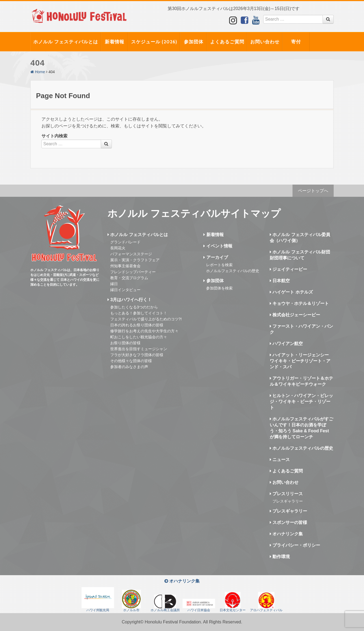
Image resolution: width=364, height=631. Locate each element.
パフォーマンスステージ (131, 254)
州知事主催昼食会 (125, 266)
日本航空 (280, 281)
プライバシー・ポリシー (295, 545)
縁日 (114, 284)
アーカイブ (216, 257)
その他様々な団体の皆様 (131, 361)
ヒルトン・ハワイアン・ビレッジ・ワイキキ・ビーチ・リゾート (301, 402)
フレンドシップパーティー (133, 272)
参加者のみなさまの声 (129, 367)
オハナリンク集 (286, 534)
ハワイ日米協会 (199, 605)
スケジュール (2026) (154, 42)
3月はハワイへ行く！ (130, 300)
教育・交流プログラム (129, 278)
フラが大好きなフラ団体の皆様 (137, 355)
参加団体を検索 (219, 288)
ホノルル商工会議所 (165, 603)
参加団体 (194, 42)
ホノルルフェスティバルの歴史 (233, 271)
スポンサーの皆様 (288, 522)
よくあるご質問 (227, 42)
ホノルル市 (131, 601)
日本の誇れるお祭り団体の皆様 (137, 325)
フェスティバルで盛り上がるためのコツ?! (146, 319)
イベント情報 (218, 246)
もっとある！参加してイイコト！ (139, 313)
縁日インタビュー (125, 290)
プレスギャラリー (288, 501)
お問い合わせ (265, 42)
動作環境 (280, 557)
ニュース (280, 460)
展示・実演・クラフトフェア (135, 260)
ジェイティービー (288, 269)
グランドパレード (125, 242)
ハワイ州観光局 (98, 600)
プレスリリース (286, 494)
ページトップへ (313, 191)
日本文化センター (233, 602)
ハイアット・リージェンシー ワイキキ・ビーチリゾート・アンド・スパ (300, 361)
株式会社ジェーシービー (295, 315)
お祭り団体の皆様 (125, 343)
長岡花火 (118, 248)
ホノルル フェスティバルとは (66, 42)
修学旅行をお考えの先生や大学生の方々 (144, 331)
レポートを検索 (219, 265)
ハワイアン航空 (286, 344)
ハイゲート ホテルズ (291, 292)
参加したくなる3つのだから (134, 307)
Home (38, 72)
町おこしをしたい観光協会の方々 (139, 337)
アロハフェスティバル (266, 602)
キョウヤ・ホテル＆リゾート (299, 303)
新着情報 (115, 42)
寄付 (296, 42)
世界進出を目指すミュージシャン (139, 349)
